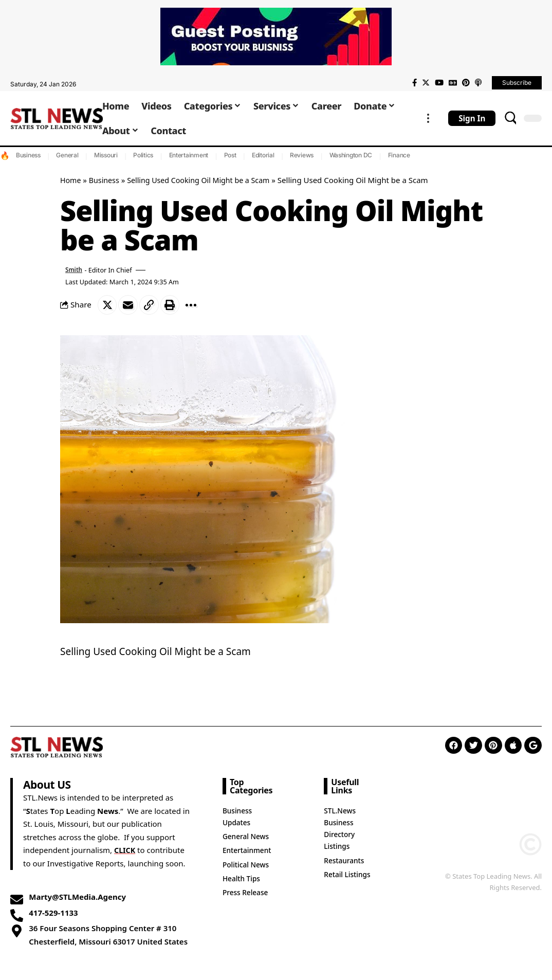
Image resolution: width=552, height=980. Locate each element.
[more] (428, 118)
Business (28, 155)
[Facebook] (415, 83)
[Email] (130, 305)
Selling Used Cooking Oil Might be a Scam (205, 180)
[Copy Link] (152, 305)
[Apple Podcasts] (478, 83)
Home (71, 180)
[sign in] (472, 118)
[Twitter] (426, 83)
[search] (510, 118)
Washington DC (351, 155)
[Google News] (453, 83)
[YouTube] (439, 83)
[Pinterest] (466, 83)
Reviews (302, 155)
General (67, 155)
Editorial (263, 155)
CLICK (125, 851)
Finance (399, 155)
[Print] (174, 305)
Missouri (106, 155)
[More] (196, 305)
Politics (143, 155)
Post (230, 155)
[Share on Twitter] (108, 305)
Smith (75, 270)
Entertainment (189, 155)
